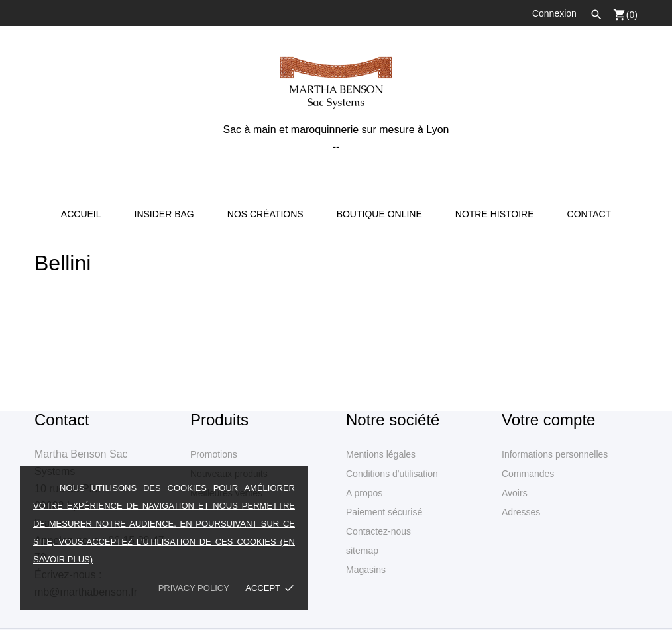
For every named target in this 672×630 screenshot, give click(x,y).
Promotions (214, 454)
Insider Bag (164, 214)
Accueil (81, 214)
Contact (589, 214)
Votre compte (548, 420)
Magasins (366, 570)
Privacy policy (194, 588)
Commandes (528, 474)
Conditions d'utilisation (392, 474)
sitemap (362, 551)
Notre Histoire (495, 214)
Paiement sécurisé (384, 512)
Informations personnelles (555, 454)
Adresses (521, 512)
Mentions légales (381, 454)
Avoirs (515, 493)
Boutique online (379, 214)
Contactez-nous (378, 531)
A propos (364, 493)
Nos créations (265, 214)
